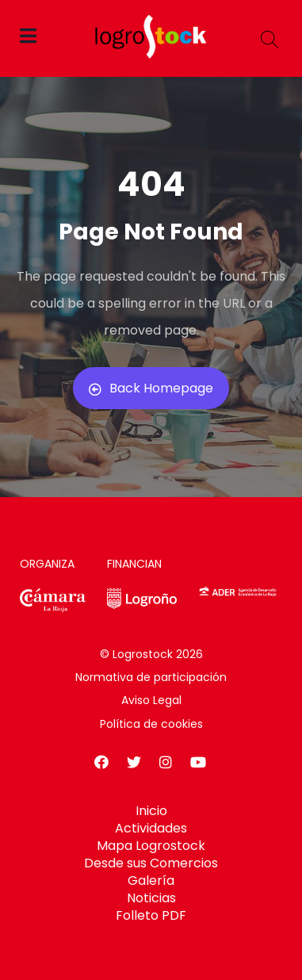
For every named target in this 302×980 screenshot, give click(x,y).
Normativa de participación (151, 677)
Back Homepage (151, 388)
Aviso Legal (151, 700)
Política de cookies (151, 724)
